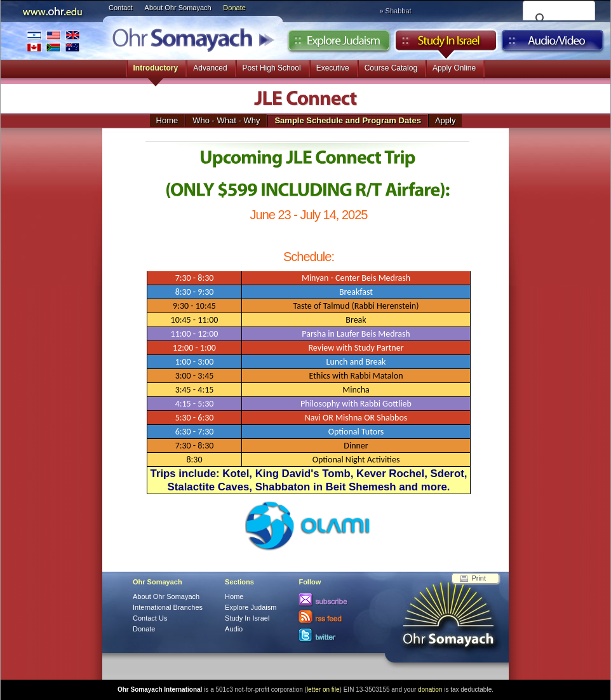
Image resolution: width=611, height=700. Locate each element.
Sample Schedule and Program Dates (347, 120)
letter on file (323, 690)
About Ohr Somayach (178, 8)
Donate (234, 8)
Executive (333, 68)
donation (430, 690)
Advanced (210, 68)
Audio (553, 44)
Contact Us (150, 618)
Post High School (272, 68)
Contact (121, 8)
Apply (446, 120)
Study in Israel (446, 44)
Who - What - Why (226, 120)
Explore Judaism (339, 44)
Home (167, 120)
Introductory (156, 68)
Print (479, 578)
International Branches (53, 41)
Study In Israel (247, 618)
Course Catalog (391, 68)
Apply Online (454, 68)
